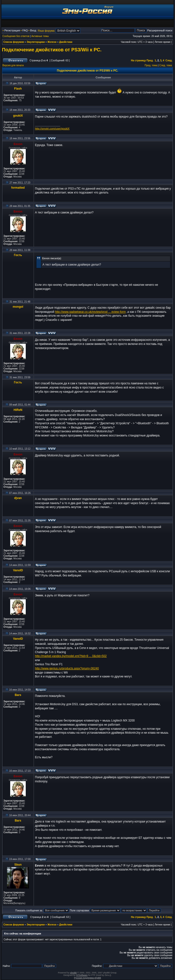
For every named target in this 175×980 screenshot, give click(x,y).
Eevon (18, 144)
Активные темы (40, 36)
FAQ (25, 30)
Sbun (18, 865)
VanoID (18, 570)
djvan (18, 498)
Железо (52, 42)
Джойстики (66, 42)
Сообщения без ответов (16, 36)
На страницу (138, 60)
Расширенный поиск (160, 30)
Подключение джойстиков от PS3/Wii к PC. (52, 50)
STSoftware (82, 975)
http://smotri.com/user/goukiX (52, 129)
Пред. (150, 60)
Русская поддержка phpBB (87, 978)
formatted (18, 188)
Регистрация (12, 30)
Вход (33, 30)
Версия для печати (13, 65)
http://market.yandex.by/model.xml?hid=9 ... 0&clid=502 (71, 656)
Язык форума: (46, 31)
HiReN (18, 410)
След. (169, 60)
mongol (18, 307)
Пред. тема (151, 65)
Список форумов (14, 42)
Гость (18, 255)
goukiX (18, 116)
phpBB (73, 973)
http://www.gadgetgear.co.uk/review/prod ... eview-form (90, 312)
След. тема (166, 65)
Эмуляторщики (36, 42)
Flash (18, 89)
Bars (18, 695)
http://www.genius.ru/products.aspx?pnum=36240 (67, 668)
